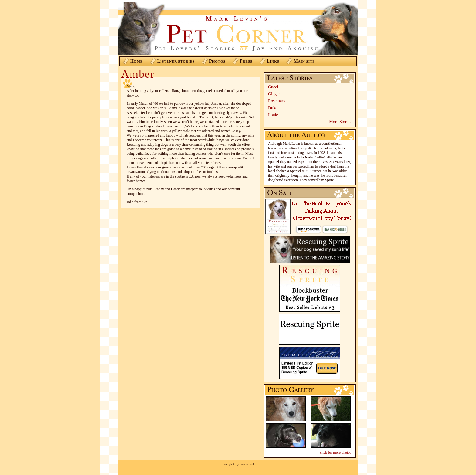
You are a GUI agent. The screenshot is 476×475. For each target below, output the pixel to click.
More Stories (340, 122)
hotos (217, 61)
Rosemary (277, 101)
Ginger (274, 94)
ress (246, 61)
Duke (273, 108)
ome (136, 61)
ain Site (304, 61)
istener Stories (176, 61)
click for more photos (336, 453)
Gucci (273, 87)
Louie (273, 115)
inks (273, 61)
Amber (138, 74)
